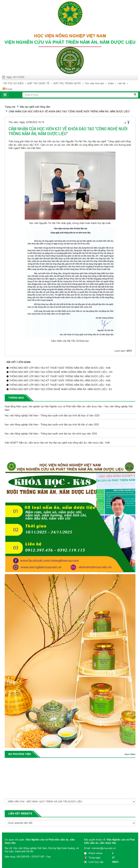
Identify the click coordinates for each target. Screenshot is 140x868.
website (26, 813)
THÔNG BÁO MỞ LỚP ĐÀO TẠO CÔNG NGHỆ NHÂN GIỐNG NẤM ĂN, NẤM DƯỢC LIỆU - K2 (61, 389)
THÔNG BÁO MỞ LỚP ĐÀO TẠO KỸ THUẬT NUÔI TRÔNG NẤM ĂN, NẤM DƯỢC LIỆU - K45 (60, 385)
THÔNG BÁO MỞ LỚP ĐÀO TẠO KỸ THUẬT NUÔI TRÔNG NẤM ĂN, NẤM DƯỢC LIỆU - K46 (60, 380)
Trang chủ (10, 107)
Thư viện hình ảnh (94, 83)
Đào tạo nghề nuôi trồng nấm (35, 107)
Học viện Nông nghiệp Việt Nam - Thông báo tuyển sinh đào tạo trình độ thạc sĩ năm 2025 (52, 416)
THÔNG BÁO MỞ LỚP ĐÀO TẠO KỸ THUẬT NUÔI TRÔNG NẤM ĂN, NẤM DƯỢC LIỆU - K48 (60, 368)
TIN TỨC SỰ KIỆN (13, 83)
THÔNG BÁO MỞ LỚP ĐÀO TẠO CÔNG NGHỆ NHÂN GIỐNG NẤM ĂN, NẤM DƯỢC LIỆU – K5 (61, 372)
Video (111, 83)
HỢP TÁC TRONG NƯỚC (67, 83)
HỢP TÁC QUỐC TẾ (38, 83)
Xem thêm (130, 754)
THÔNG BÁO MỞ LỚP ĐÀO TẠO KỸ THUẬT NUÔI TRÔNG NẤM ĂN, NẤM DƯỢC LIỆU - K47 (60, 376)
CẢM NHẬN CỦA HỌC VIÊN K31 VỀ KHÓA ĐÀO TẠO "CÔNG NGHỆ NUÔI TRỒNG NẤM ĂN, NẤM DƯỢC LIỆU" (69, 111)
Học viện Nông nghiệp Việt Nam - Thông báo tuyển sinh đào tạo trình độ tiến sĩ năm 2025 (52, 425)
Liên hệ (121, 83)
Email (9, 89)
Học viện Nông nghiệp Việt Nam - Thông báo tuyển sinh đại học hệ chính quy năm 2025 (51, 434)
